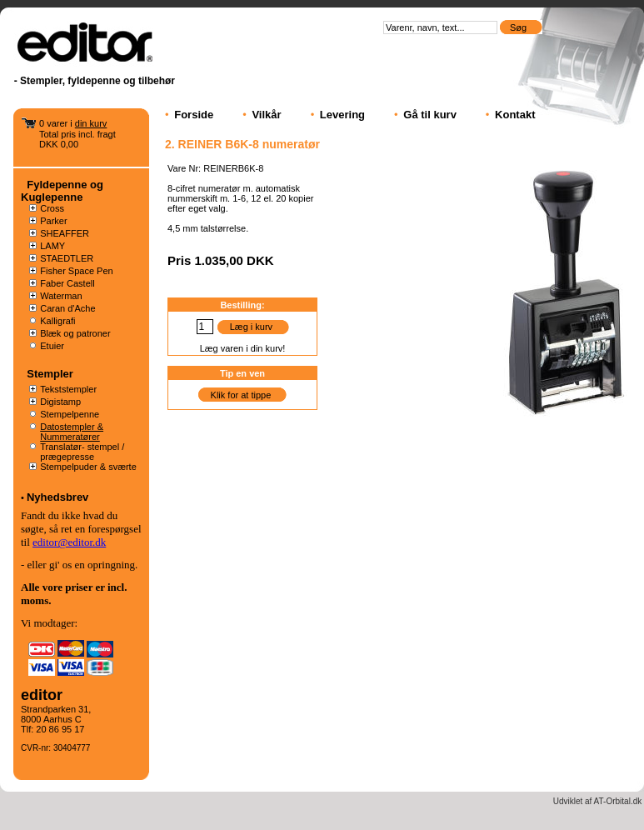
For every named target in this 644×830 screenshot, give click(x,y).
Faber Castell (67, 283)
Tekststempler (68, 389)
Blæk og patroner (75, 333)
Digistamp (60, 402)
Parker (53, 221)
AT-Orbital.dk (618, 801)
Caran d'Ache (67, 308)
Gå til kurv (430, 115)
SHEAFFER (65, 233)
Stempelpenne (70, 414)
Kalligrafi (57, 321)
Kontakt (515, 115)
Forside (194, 115)
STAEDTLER (67, 258)
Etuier (52, 346)
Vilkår (266, 115)
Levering (342, 115)
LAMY (52, 246)
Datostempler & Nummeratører (72, 432)
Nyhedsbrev (57, 497)
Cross (52, 208)
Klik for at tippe (241, 395)
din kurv (91, 123)
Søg (519, 27)
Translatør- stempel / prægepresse (82, 452)
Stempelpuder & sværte (88, 467)
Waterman (61, 296)
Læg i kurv (251, 327)
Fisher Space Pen (76, 271)
